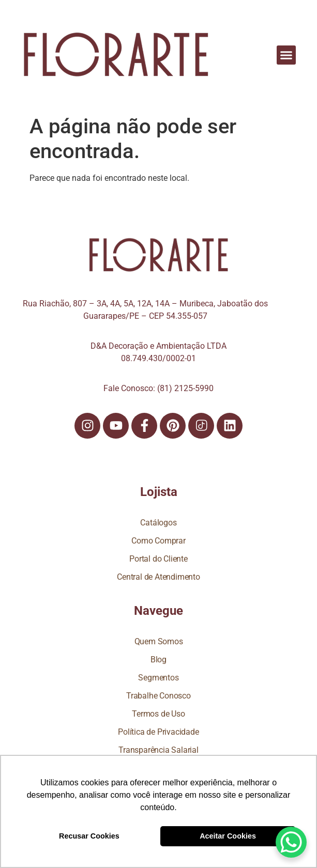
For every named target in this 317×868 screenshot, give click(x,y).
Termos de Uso (158, 714)
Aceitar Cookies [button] (228, 836)
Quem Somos (159, 641)
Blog (158, 660)
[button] (286, 55)
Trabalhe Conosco (158, 696)
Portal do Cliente (158, 559)
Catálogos (158, 523)
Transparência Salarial (158, 750)
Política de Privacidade (158, 732)
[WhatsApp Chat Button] (291, 842)
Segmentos (158, 678)
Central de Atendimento (158, 577)
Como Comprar (158, 541)
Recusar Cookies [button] (89, 836)
